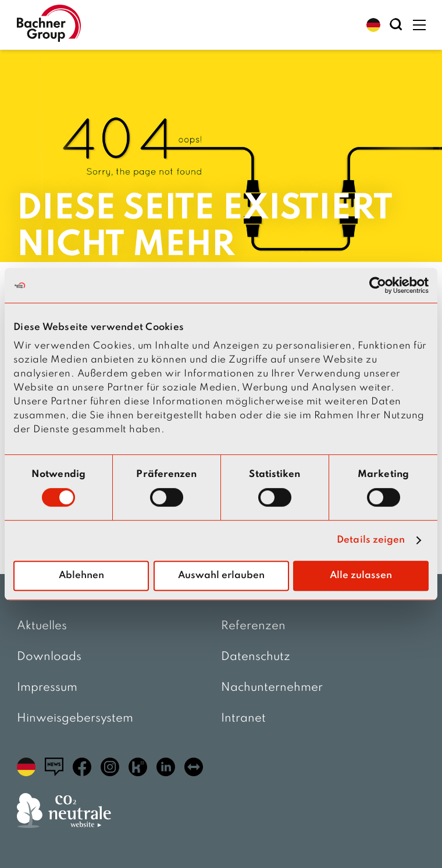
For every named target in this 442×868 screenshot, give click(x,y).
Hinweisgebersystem (75, 719)
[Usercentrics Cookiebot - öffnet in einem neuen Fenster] (378, 285)
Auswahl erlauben (221, 575)
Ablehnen (81, 575)
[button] (373, 25)
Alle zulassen (361, 575)
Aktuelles (42, 626)
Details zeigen (371, 540)
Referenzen (253, 626)
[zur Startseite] (49, 25)
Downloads (49, 657)
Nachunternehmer (272, 688)
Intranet (243, 719)
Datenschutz (256, 657)
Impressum (47, 688)
